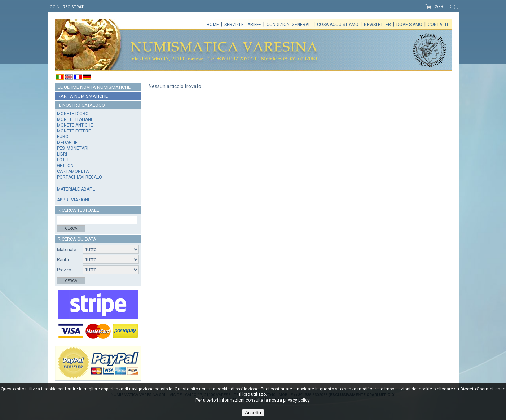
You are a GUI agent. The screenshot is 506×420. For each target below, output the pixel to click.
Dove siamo (409, 25)
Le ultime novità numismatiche (94, 87)
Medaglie (67, 143)
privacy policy (296, 400)
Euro (63, 137)
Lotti (63, 160)
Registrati (74, 7)
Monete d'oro (73, 114)
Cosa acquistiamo (338, 25)
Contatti (438, 25)
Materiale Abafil (76, 189)
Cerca (71, 229)
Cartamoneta (73, 171)
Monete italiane (75, 119)
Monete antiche (75, 125)
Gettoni (66, 166)
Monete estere (74, 131)
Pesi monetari (73, 148)
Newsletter (377, 25)
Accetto (253, 413)
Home (213, 25)
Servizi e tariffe (243, 25)
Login (54, 7)
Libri (62, 154)
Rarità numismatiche (83, 96)
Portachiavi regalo (80, 177)
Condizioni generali (289, 25)
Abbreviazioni (73, 200)
